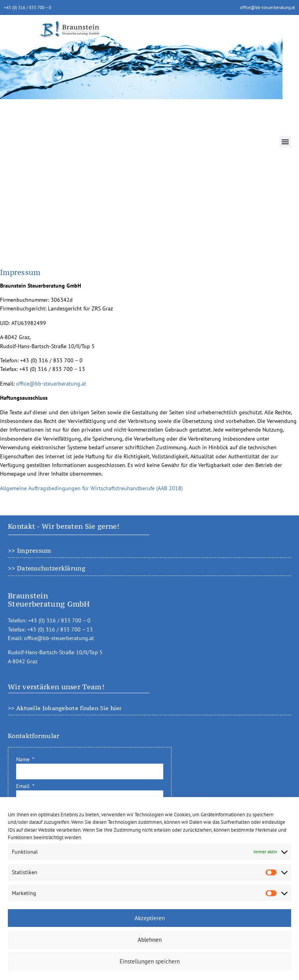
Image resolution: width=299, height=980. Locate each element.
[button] (285, 142)
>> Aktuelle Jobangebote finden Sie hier (65, 708)
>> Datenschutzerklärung (47, 568)
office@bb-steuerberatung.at (268, 7)
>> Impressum (30, 550)
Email (24, 786)
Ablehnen (150, 940)
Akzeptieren (150, 918)
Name (24, 759)
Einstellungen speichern (150, 961)
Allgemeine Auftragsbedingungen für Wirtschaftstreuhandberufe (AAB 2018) (91, 488)
